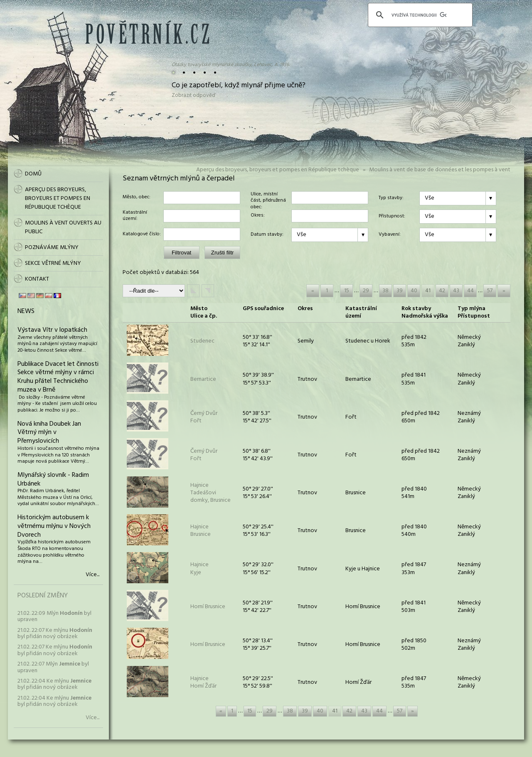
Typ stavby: (391, 198)
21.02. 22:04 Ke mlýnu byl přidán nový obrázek (54, 684)
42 (442, 291)
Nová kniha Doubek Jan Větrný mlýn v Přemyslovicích (49, 433)
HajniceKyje (199, 568)
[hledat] (419, 15)
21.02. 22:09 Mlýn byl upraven (54, 616)
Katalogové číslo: (142, 234)
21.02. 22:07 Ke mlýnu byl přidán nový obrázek (55, 634)
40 (414, 291)
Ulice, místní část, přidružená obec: (268, 198)
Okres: (258, 216)
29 (366, 291)
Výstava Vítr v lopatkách (52, 330)
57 (490, 291)
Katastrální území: (135, 216)
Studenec (202, 341)
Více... (92, 575)
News (26, 311)
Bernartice (203, 379)
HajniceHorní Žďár (203, 682)
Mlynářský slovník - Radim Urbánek (53, 480)
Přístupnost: (392, 217)
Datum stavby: (267, 235)
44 (470, 291)
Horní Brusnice (208, 607)
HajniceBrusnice (201, 531)
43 (456, 291)
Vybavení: (390, 235)
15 (347, 291)
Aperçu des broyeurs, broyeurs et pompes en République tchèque (278, 170)
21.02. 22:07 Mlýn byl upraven (53, 667)
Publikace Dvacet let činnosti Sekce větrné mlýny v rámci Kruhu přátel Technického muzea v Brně (58, 377)
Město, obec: (137, 197)
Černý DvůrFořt (204, 417)
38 (385, 291)
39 (400, 291)
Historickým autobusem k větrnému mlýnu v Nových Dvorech (54, 526)
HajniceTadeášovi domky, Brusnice (211, 493)
